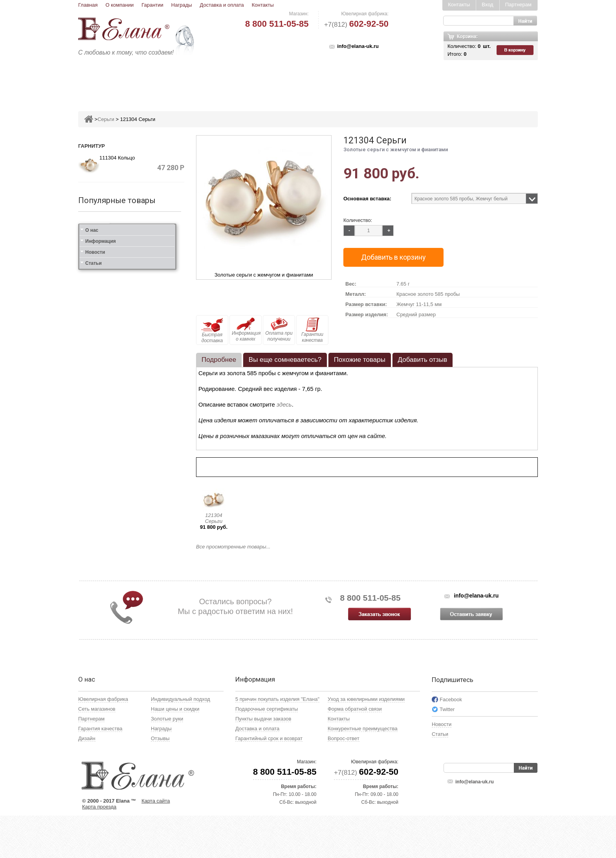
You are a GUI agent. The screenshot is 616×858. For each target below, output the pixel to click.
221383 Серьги (133, 322)
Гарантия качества (100, 771)
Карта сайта (156, 843)
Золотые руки (167, 761)
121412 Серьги (133, 514)
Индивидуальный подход (181, 742)
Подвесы (248, 81)
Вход (487, 5)
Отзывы (160, 781)
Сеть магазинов (97, 751)
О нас (92, 568)
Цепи (411, 81)
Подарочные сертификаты (267, 751)
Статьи (93, 601)
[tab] (219, 360)
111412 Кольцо (134, 466)
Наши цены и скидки (175, 751)
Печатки (346, 81)
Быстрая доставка (212, 330)
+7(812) (356, 25)
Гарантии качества (312, 330)
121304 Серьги (214, 518)
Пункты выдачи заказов (263, 761)
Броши (283, 81)
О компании (119, 5)
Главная (88, 5)
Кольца (180, 81)
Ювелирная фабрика (103, 742)
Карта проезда (99, 849)
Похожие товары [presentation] (360, 360)
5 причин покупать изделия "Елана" (277, 742)
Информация (101, 579)
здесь (284, 404)
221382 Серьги (133, 274)
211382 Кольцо (134, 227)
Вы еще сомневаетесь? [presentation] (285, 360)
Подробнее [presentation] (219, 360)
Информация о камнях (246, 330)
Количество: (358, 220)
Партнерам (518, 5)
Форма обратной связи (355, 751)
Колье (314, 81)
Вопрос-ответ (344, 781)
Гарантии (152, 5)
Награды (182, 5)
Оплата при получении (279, 330)
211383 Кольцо (134, 369)
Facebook (451, 742)
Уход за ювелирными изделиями (366, 742)
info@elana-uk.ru (358, 46)
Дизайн (87, 781)
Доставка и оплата (222, 5)
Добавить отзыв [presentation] (423, 360)
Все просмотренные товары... (233, 547)
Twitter (447, 752)
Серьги (213, 81)
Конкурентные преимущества (363, 771)
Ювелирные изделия (125, 81)
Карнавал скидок (456, 81)
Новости (95, 590)
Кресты (381, 81)
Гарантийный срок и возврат (269, 781)
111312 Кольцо (134, 417)
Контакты (263, 5)
